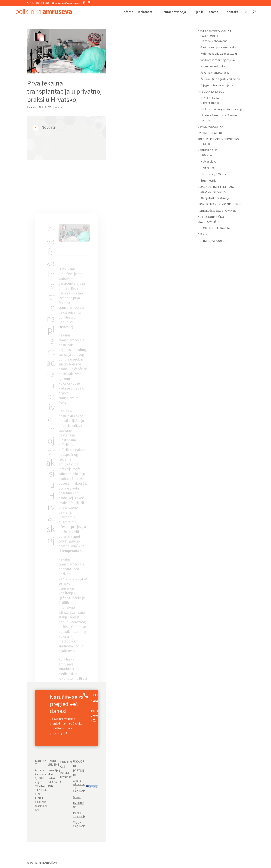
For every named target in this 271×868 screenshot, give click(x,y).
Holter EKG (208, 168)
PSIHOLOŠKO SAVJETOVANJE (217, 211)
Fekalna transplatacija (215, 73)
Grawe (77, 797)
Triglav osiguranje (79, 824)
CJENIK (202, 234)
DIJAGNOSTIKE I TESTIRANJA (217, 187)
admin (34, 107)
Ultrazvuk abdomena (214, 41)
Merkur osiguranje (79, 815)
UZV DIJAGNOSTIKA (210, 127)
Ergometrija (208, 180)
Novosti (59, 107)
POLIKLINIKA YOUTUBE (213, 241)
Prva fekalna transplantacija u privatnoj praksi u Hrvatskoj (64, 91)
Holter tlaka (208, 161)
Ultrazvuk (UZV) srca (214, 174)
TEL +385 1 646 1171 (39, 3)
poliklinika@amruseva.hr (41, 806)
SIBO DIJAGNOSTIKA (214, 192)
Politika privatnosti (66, 777)
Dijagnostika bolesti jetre (217, 85)
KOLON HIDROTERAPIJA (214, 228)
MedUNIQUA (79, 805)
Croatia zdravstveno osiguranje (79, 786)
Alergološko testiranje (215, 198)
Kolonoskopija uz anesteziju (219, 53)
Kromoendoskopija (213, 66)
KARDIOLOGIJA (208, 150)
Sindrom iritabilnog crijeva (218, 60)
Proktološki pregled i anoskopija (221, 109)
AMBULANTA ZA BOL (211, 92)
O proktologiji (210, 103)
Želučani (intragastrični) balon (220, 79)
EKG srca (206, 155)
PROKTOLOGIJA (208, 98)
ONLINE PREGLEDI (210, 133)
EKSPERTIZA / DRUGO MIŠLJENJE (220, 204)
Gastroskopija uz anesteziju (218, 47)
